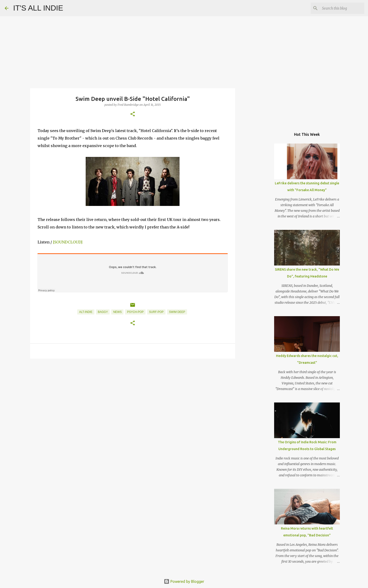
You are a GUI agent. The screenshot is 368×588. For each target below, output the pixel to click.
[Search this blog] (340, 8)
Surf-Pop (156, 312)
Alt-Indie (86, 312)
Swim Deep (177, 312)
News (117, 312)
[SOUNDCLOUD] (68, 242)
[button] (133, 114)
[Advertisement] (133, 398)
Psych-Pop (135, 312)
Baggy (103, 312)
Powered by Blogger (184, 581)
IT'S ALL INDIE (38, 8)
